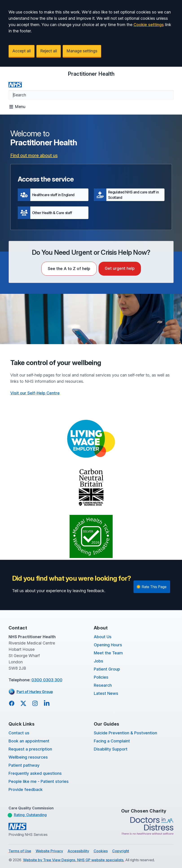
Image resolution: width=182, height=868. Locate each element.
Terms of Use (20, 851)
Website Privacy (49, 851)
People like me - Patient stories (39, 781)
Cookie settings (149, 25)
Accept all (22, 51)
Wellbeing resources (28, 757)
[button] (53, 195)
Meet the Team (108, 653)
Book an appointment (29, 741)
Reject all (49, 51)
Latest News (106, 693)
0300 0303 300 (47, 680)
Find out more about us (34, 155)
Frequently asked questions (35, 773)
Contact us (19, 733)
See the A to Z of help (69, 269)
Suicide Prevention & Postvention (125, 733)
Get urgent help (120, 268)
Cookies (101, 851)
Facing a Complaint (112, 741)
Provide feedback (26, 789)
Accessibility (78, 851)
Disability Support (111, 749)
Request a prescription (30, 749)
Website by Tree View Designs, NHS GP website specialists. (74, 860)
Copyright (121, 851)
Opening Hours (108, 645)
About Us (103, 637)
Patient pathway (24, 765)
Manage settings (82, 51)
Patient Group (107, 669)
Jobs (99, 661)
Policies (101, 677)
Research (103, 685)
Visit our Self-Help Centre (35, 393)
